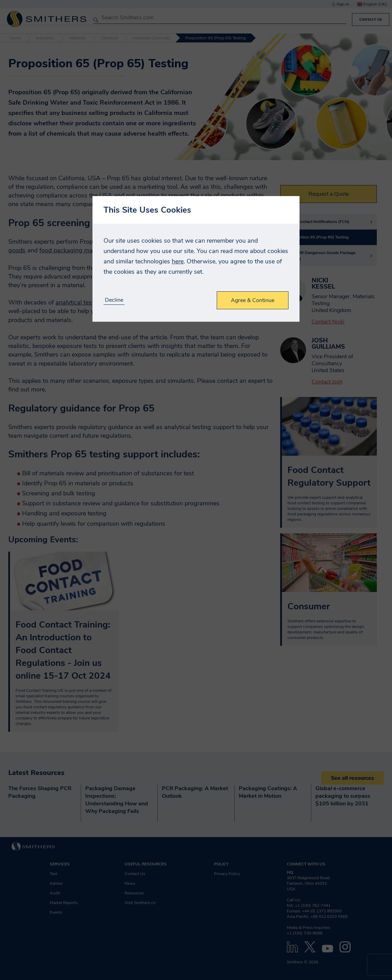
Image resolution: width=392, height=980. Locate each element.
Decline (114, 300)
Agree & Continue (253, 300)
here (178, 261)
